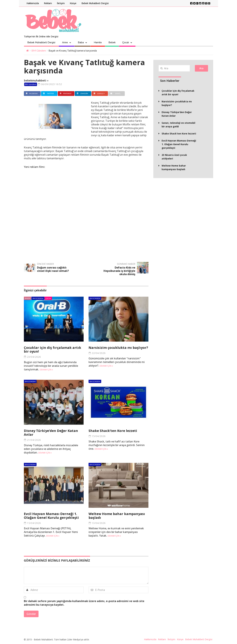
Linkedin (82, 93)
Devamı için (46, 370)
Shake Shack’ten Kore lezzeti (113, 431)
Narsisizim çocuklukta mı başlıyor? (118, 348)
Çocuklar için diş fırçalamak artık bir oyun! (53, 349)
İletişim (61, 3)
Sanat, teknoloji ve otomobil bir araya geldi (178, 125)
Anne (65, 42)
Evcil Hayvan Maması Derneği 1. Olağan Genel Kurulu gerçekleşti (51, 516)
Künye (73, 3)
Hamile (98, 42)
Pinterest (65, 93)
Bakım (28, 298)
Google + (99, 93)
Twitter (48, 93)
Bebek (112, 42)
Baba (81, 42)
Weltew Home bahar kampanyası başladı (117, 516)
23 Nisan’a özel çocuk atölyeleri (174, 157)
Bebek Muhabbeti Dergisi (95, 3)
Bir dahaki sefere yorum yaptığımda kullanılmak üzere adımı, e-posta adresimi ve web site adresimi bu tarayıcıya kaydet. (84, 603)
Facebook (31, 93)
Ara (201, 68)
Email (115, 93)
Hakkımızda (33, 3)
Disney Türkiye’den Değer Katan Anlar (51, 433)
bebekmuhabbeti (35, 80)
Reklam (48, 3)
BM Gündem (39, 50)
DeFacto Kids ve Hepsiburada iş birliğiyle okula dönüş (119, 271)
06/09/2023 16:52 (50, 84)
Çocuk (126, 42)
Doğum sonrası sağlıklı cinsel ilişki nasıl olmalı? (53, 269)
